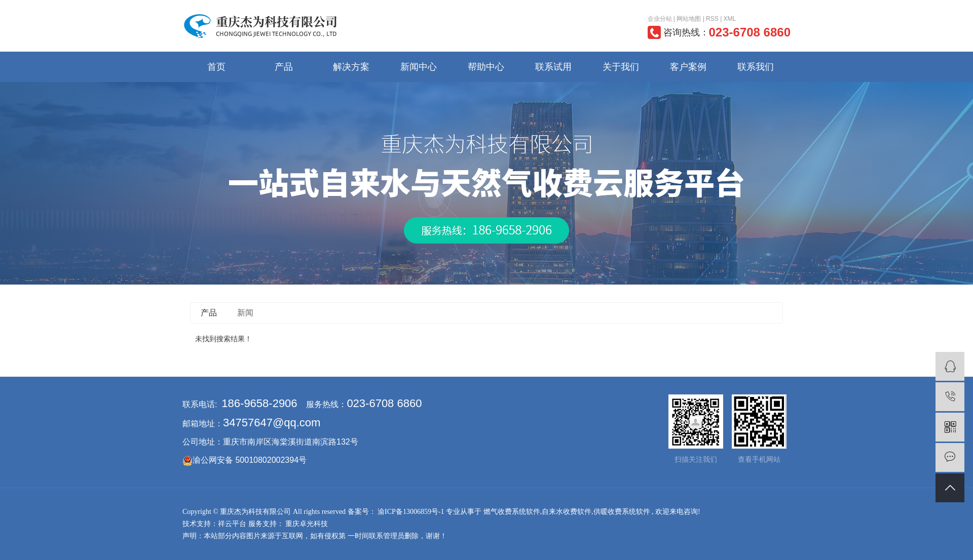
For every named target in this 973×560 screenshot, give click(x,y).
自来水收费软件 (567, 512)
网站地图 (689, 19)
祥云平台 (232, 524)
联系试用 (553, 67)
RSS (712, 19)
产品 (284, 67)
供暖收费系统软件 (622, 512)
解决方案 (351, 67)
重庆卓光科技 (306, 524)
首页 (216, 67)
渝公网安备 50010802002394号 (250, 460)
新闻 (245, 313)
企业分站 (660, 19)
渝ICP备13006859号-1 (411, 512)
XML (730, 19)
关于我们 (621, 67)
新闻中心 (419, 67)
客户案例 (688, 67)
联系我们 (756, 67)
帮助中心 (486, 67)
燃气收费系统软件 (512, 512)
